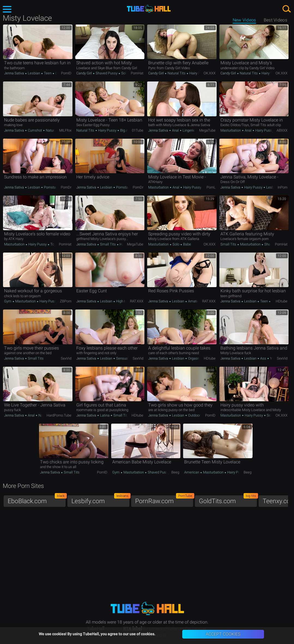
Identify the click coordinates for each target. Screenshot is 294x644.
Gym (8, 301)
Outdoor (194, 415)
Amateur (195, 301)
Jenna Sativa (14, 73)
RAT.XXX (137, 301)
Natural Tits (177, 73)
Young (275, 358)
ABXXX (282, 130)
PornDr (66, 187)
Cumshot (35, 130)
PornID (66, 73)
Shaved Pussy (107, 73)
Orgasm (194, 358)
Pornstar (50, 187)
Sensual (122, 358)
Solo (125, 73)
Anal (175, 130)
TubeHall (149, 9)
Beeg (175, 472)
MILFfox (65, 130)
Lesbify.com (101, 500)
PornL (211, 187)
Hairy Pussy (198, 73)
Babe (187, 244)
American (192, 472)
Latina (105, 415)
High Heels (124, 301)
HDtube (282, 301)
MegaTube (207, 130)
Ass (263, 358)
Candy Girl (84, 73)
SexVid (66, 358)
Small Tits (108, 244)
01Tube (138, 130)
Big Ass (126, 130)
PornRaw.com (164, 500)
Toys (54, 244)
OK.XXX (210, 73)
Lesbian (34, 73)
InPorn (283, 187)
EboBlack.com (37, 500)
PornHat (137, 73)
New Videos (244, 20)
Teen (48, 73)
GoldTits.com (228, 500)
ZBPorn (66, 301)
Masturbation (231, 130)
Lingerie (189, 130)
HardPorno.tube (59, 415)
